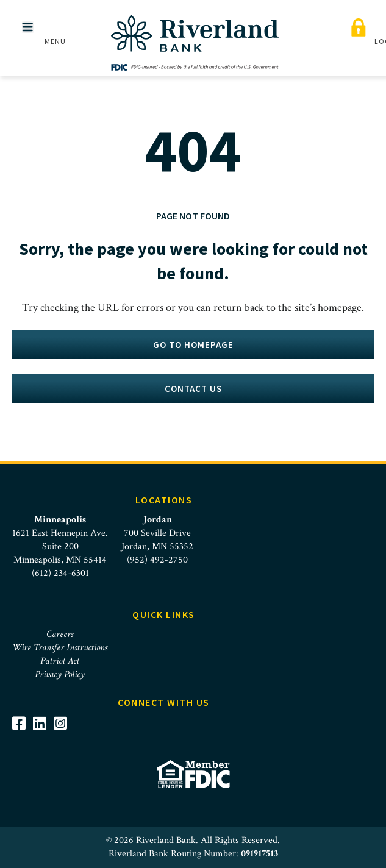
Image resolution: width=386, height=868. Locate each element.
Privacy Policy (60, 674)
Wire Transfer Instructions (60, 648)
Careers (60, 634)
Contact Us (193, 389)
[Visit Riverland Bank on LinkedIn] (43, 723)
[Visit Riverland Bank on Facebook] (23, 723)
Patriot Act (60, 661)
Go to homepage (193, 345)
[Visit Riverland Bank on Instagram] (64, 723)
